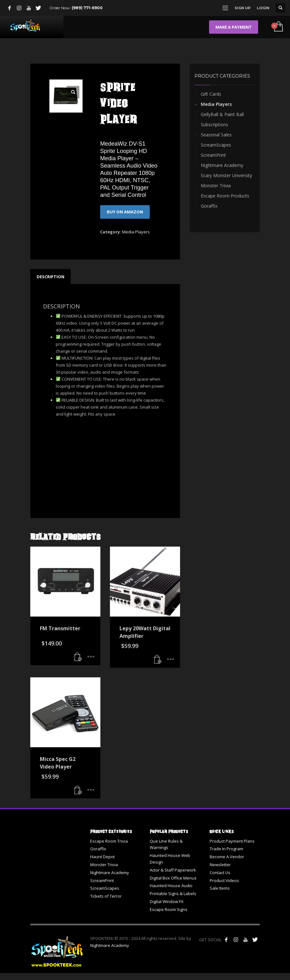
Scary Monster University (226, 175)
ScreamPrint (213, 155)
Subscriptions (214, 124)
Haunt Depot (102, 857)
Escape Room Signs (169, 909)
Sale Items (220, 888)
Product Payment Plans (232, 841)
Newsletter (220, 865)
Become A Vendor (227, 857)
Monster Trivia (216, 186)
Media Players (136, 232)
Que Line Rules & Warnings (166, 844)
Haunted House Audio (171, 886)
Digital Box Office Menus (173, 878)
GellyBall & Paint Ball (222, 114)
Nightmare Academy (222, 165)
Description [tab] (51, 277)
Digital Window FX (167, 901)
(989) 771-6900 (87, 8)
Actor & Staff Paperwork (173, 870)
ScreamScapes (216, 145)
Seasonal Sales (216, 135)
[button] (73, 92)
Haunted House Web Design (170, 859)
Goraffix (209, 206)
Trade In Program (226, 849)
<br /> (62, 459)
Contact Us (220, 873)
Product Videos (224, 880)
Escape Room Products (225, 196)
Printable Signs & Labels (173, 894)
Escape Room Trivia (109, 841)
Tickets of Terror (106, 896)
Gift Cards (211, 94)
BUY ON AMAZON (125, 212)
